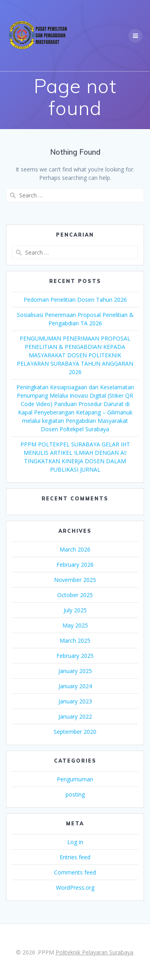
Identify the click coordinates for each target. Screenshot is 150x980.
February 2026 (75, 565)
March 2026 (75, 549)
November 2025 (75, 580)
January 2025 (75, 671)
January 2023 (75, 701)
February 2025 (75, 656)
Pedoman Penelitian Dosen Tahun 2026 (75, 300)
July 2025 (75, 610)
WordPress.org (75, 887)
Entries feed (75, 857)
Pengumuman (75, 779)
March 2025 (75, 640)
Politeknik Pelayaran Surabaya (94, 952)
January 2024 (75, 686)
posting (75, 794)
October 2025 (75, 595)
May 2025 (75, 625)
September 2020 (75, 732)
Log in (75, 842)
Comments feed (75, 872)
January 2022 (75, 716)
